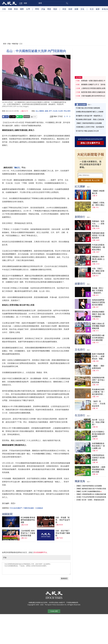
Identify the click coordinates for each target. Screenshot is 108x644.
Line (20, 117)
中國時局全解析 (29, 508)
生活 (92, 9)
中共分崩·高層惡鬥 (16, 508)
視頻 (55, 9)
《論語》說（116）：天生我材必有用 (99, 404)
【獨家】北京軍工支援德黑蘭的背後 (88, 491)
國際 (22, 9)
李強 (65, 111)
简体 (55, 116)
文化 (82, 9)
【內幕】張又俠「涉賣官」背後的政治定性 (90, 500)
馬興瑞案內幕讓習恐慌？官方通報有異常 (98, 235)
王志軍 (60, 111)
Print (34, 117)
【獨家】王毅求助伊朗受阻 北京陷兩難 (89, 123)
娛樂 (76, 9)
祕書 (46, 111)
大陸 (4, 9)
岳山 (37, 111)
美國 (10, 9)
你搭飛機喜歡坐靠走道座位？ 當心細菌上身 (98, 446)
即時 (37, 9)
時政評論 (15, 44)
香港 (16, 9)
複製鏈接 (27, 116)
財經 (70, 9)
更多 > (90, 105)
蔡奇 (69, 111)
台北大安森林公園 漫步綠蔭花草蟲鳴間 (98, 434)
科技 (64, 9)
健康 (98, 9)
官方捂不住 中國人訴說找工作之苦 (87, 131)
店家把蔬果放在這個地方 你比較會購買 (98, 458)
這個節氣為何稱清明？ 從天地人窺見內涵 (98, 380)
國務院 (42, 111)
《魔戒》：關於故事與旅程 (98, 367)
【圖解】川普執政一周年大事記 (98, 204)
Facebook (5, 117)
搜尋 (67, 3)
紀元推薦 (83, 104)
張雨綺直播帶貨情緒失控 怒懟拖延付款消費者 (98, 302)
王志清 (55, 111)
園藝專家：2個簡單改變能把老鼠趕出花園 (99, 469)
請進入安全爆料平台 (90, 143)
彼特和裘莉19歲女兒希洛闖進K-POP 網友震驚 (98, 338)
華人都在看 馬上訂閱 (90, 180)
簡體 (25, 3)
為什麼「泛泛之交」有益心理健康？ (98, 422)
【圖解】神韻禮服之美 (98, 192)
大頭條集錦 (39, 508)
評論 (43, 9)
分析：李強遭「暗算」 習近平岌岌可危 (63, 520)
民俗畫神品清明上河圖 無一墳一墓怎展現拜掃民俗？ (98, 392)
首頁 (5, 44)
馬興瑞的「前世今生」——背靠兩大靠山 (98, 224)
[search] (53, 3)
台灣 (28, 9)
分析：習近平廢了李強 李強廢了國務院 (63, 533)
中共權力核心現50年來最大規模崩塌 (88, 108)
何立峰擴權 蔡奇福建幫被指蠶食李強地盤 (28, 520)
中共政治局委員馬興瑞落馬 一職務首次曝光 (98, 247)
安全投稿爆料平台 (40, 552)
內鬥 (50, 111)
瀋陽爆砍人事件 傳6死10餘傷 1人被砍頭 (98, 259)
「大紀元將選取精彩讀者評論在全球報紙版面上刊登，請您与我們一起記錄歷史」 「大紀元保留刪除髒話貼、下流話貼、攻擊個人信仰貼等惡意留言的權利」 (36, 568)
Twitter (12, 117)
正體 (21, 3)
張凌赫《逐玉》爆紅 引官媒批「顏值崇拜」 (98, 291)
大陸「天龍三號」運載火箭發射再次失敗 (98, 271)
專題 (49, 9)
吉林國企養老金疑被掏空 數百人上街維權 (90, 112)
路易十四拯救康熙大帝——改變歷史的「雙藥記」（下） (98, 356)
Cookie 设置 (54, 611)
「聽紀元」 (17, 168)
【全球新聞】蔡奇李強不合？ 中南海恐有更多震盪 (28, 533)
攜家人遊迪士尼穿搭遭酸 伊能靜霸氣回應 (98, 326)
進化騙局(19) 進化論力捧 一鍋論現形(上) (89, 116)
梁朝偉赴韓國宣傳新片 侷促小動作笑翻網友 (98, 314)
